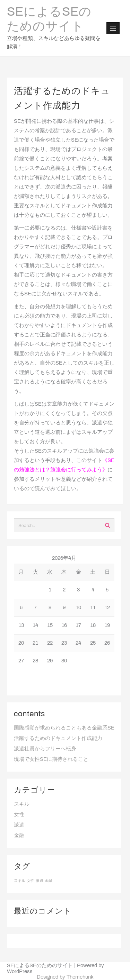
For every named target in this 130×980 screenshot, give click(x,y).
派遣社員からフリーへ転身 (45, 749)
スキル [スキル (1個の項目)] (20, 881)
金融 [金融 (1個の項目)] (49, 881)
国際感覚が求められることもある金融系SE (64, 728)
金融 (19, 836)
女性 (19, 815)
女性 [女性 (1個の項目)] (31, 881)
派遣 (19, 825)
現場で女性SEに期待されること (51, 759)
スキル (22, 804)
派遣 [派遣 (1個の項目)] (40, 881)
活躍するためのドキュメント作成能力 (58, 739)
